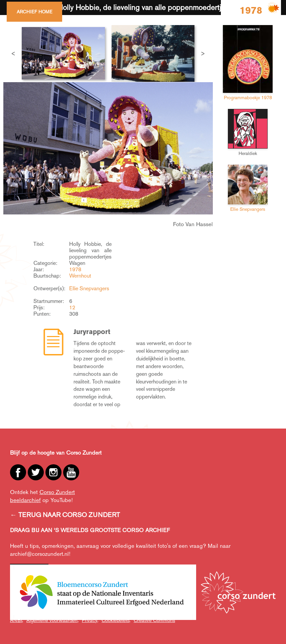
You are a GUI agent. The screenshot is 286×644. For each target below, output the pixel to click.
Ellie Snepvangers (89, 288)
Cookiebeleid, (116, 620)
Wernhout (80, 276)
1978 (75, 269)
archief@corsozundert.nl (39, 554)
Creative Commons (154, 620)
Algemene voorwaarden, (52, 620)
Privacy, (90, 620)
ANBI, (17, 620)
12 (72, 307)
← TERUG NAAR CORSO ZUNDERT (65, 515)
